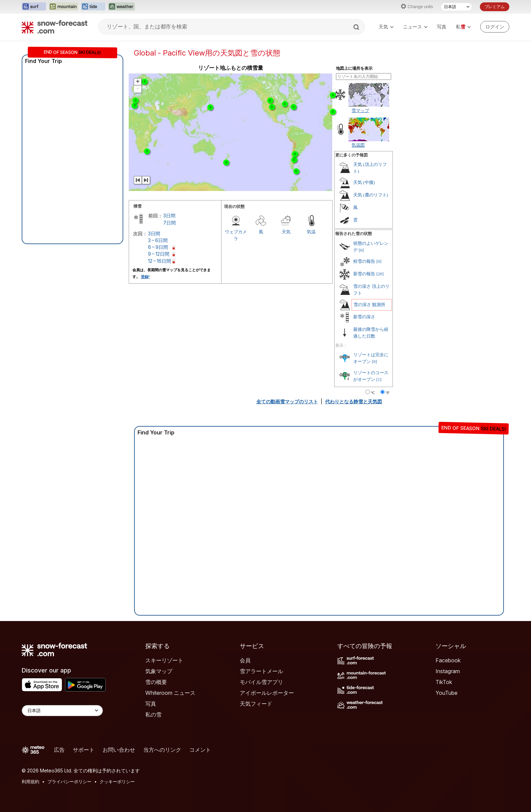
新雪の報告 (364, 274)
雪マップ (360, 110)
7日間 (169, 223)
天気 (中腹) (364, 182)
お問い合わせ (119, 750)
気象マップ (159, 671)
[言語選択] (456, 7)
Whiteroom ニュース (170, 693)
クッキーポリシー (117, 782)
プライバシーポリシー (69, 782)
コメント (200, 750)
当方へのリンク (162, 750)
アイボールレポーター (267, 693)
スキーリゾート (164, 660)
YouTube (447, 693)
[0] (361, 250)
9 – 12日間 (159, 254)
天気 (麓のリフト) (371, 195)
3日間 (169, 216)
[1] (379, 379)
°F (388, 393)
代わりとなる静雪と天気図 (354, 401)
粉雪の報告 (364, 261)
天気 (386, 27)
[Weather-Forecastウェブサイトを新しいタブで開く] (121, 7)
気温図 (358, 145)
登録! (145, 277)
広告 (59, 750)
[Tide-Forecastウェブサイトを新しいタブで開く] (93, 7)
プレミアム (495, 7)
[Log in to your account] (495, 27)
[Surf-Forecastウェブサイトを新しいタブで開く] (34, 7)
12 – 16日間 (160, 261)
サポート (84, 750)
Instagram (448, 671)
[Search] (357, 27)
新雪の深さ (364, 317)
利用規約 (30, 782)
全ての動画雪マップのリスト (287, 401)
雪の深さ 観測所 (369, 305)
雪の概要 (156, 682)
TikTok (444, 682)
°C (373, 393)
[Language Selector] (62, 711)
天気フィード (256, 704)
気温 (311, 232)
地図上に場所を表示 (354, 68)
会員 (245, 660)
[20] (380, 274)
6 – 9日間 (158, 247)
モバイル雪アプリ (261, 682)
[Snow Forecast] (55, 27)
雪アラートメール (261, 671)
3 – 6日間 (158, 240)
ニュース (415, 27)
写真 (442, 27)
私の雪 (153, 714)
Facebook (448, 660)
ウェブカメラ (236, 235)
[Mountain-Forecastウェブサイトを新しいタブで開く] (63, 7)
